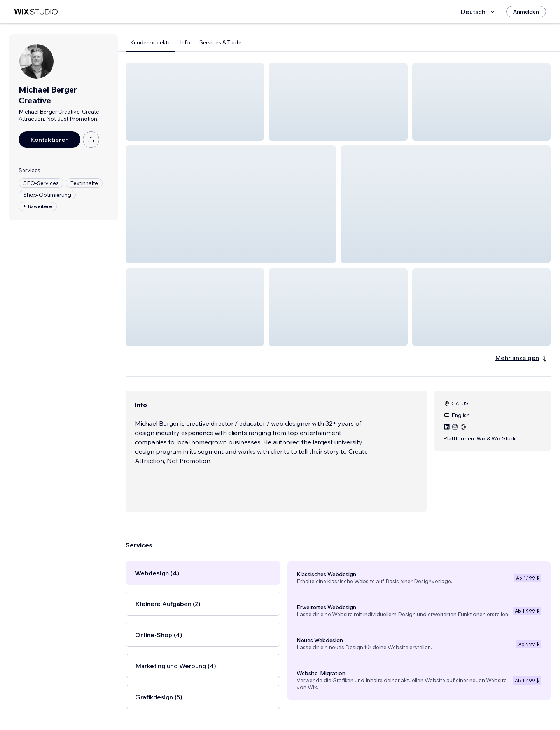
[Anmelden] (526, 12)
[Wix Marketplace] (36, 12)
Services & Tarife (220, 42)
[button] (195, 102)
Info (185, 42)
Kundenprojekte (150, 42)
